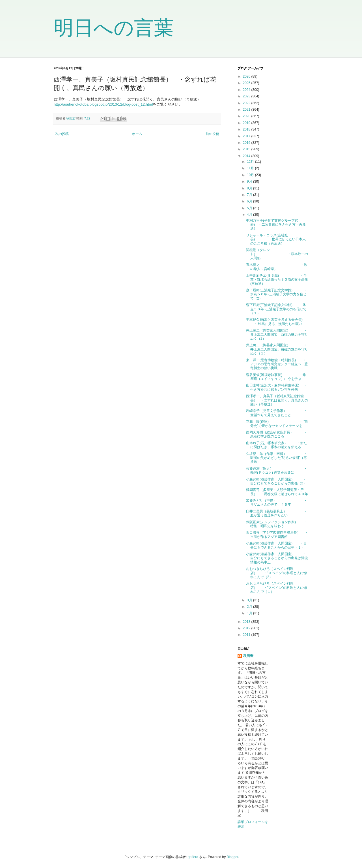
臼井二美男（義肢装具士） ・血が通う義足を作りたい (277, 513)
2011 (247, 635)
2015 (247, 149)
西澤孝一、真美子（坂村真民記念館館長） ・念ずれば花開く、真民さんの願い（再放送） (277, 400)
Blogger (233, 857)
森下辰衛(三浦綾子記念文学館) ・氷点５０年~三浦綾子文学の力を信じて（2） (276, 294)
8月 (250, 188)
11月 (251, 168)
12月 (251, 162)
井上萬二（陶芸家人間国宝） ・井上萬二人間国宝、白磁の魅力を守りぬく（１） (277, 349)
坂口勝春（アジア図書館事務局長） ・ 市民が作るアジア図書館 (277, 535)
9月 (250, 181)
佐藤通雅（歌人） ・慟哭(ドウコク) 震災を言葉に (277, 471)
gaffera (193, 857)
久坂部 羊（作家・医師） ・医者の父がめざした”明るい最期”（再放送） (277, 458)
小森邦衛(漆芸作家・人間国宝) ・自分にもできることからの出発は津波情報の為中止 (277, 558)
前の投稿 (212, 134)
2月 (250, 607)
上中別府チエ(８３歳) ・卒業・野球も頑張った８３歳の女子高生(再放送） (277, 280)
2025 (247, 83)
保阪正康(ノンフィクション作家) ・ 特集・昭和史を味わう (276, 524)
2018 (247, 129)
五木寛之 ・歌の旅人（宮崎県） (277, 267)
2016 (247, 143)
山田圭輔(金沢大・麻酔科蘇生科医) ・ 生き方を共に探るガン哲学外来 (276, 387)
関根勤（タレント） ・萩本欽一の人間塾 (277, 254)
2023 (247, 96)
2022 (247, 103)
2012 (247, 628)
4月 (250, 215)
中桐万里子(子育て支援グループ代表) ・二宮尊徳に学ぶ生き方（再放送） (276, 225)
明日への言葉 (114, 28)
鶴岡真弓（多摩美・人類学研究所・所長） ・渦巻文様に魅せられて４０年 (277, 492)
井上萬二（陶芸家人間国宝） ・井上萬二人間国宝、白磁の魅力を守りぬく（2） (277, 334)
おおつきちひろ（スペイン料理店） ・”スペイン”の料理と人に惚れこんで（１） (276, 588)
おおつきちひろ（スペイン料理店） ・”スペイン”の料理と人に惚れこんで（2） (276, 573)
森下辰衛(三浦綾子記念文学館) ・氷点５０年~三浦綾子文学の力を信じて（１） (276, 309)
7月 (250, 195)
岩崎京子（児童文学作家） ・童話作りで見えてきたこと (277, 413)
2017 (247, 136)
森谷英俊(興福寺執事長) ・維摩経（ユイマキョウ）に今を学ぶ (276, 377)
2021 (247, 110)
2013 (247, 622)
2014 (247, 156)
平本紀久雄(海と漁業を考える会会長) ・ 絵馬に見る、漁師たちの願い (274, 322)
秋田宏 (248, 656)
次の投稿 (62, 134)
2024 (247, 90)
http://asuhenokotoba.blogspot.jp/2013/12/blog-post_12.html (103, 104)
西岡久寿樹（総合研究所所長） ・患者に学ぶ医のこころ (277, 434)
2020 (247, 116)
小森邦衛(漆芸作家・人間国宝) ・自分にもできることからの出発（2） (276, 481)
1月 (250, 613)
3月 (250, 600)
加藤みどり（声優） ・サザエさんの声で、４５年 (277, 503)
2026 (247, 76)
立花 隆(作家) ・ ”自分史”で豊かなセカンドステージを (277, 424)
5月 (250, 208)
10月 (251, 175)
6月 (250, 201)
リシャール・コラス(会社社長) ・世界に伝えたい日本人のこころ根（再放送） (276, 239)
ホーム (137, 134)
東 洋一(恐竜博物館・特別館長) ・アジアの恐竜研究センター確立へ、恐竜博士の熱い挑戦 (277, 364)
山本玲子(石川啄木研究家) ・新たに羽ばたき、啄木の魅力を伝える (276, 445)
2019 (247, 123)
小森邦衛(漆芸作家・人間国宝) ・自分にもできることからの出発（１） (276, 545)
